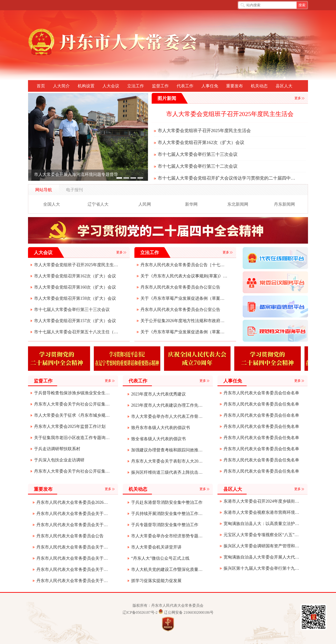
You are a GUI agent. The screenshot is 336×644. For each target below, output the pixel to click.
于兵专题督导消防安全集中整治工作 (165, 525)
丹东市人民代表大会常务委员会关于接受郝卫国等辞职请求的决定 (72, 514)
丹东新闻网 (284, 204)
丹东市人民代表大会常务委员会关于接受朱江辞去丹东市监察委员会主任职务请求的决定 (72, 558)
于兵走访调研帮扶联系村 (57, 449)
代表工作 (185, 86)
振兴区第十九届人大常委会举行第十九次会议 (262, 568)
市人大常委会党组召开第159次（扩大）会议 (75, 298)
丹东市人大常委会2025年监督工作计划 (70, 426)
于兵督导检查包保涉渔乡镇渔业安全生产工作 (72, 393)
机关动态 (259, 86)
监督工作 (160, 86)
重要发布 (234, 86)
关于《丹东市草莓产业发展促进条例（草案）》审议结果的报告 (184, 298)
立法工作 (136, 86)
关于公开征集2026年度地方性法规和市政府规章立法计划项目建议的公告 (184, 321)
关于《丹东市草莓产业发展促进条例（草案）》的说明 (184, 332)
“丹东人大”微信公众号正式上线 (160, 558)
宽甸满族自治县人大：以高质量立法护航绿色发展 (262, 524)
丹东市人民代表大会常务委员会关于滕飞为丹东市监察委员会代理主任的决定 (72, 547)
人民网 (145, 204)
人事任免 (210, 86)
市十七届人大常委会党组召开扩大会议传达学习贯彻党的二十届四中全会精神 (227, 178)
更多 (298, 98)
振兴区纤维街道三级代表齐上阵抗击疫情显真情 (167, 472)
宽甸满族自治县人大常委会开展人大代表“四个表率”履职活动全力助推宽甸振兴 (262, 557)
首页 (41, 86)
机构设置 (86, 86)
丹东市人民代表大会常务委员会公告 (70, 536)
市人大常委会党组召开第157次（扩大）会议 (75, 321)
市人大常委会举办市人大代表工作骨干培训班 (167, 416)
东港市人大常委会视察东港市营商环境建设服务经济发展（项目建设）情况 (262, 512)
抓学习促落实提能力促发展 (156, 581)
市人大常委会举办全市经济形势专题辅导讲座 (167, 536)
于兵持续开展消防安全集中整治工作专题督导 (167, 514)
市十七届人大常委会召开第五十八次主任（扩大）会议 (77, 332)
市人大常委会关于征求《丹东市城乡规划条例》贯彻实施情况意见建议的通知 (72, 415)
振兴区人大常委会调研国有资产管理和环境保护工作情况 (262, 546)
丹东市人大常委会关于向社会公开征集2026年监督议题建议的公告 (72, 404)
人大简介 (61, 86)
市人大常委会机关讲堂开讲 (156, 547)
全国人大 (52, 204)
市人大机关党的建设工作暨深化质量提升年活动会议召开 (167, 569)
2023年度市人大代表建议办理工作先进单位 (167, 405)
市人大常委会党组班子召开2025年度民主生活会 (230, 114)
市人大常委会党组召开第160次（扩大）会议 (75, 287)
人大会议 (111, 86)
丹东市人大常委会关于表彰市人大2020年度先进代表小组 (167, 461)
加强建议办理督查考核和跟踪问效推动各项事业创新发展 (167, 450)
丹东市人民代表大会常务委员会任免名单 (261, 404)
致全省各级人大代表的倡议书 (158, 439)
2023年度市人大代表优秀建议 (158, 394)
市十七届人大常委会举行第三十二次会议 (198, 166)
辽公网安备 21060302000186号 (189, 612)
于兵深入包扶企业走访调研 (59, 460)
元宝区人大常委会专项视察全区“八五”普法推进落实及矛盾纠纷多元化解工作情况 (262, 535)
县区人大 (284, 86)
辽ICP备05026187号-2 (140, 612)
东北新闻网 (238, 204)
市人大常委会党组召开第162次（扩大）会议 (201, 142)
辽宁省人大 (98, 204)
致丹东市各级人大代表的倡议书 (161, 428)
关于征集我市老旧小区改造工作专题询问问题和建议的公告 (72, 438)
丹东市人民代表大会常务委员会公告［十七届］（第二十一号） (184, 265)
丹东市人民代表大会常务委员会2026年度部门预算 (72, 502)
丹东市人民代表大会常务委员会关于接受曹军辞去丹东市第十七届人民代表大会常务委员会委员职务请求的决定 (72, 581)
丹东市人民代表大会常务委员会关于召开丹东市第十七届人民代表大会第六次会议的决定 (72, 569)
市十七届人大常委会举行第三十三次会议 (198, 154)
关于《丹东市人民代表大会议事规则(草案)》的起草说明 (184, 276)
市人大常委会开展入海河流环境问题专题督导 (76, 174)
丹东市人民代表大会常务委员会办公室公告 (180, 287)
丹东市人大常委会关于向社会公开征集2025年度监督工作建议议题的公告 (72, 471)
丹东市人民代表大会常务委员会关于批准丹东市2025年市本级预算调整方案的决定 (72, 525)
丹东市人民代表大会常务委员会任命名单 (261, 393)
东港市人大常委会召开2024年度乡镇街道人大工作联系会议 (262, 501)
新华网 (191, 204)
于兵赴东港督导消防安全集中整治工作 (167, 502)
